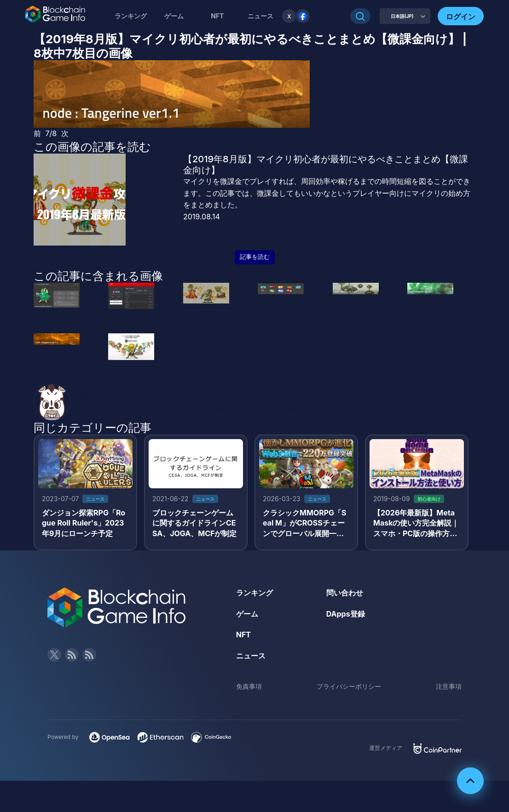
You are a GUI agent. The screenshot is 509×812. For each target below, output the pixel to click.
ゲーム (174, 16)
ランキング (131, 16)
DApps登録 (346, 614)
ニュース (251, 656)
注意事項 (449, 686)
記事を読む (255, 257)
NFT (217, 16)
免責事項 (249, 686)
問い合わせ (345, 593)
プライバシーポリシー (349, 686)
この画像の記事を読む (92, 147)
